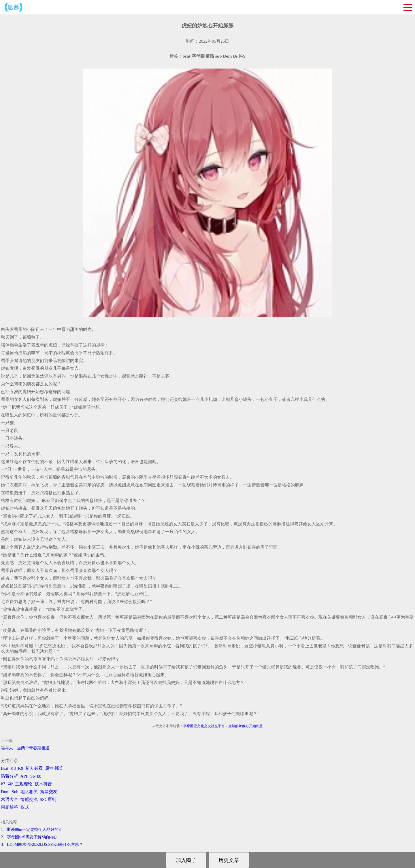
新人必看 (34, 768)
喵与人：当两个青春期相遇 (25, 748)
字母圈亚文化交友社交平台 (204, 726)
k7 (3, 784)
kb (39, 776)
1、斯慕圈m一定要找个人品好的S (31, 830)
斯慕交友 (49, 792)
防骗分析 (10, 776)
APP (24, 776)
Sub (15, 792)
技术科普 (43, 784)
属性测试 (54, 768)
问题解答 (10, 807)
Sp (33, 776)
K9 (20, 768)
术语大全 (10, 799)
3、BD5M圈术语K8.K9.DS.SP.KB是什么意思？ (42, 845)
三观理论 (24, 784)
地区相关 (29, 792)
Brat (5, 768)
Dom (5, 792)
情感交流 (29, 799)
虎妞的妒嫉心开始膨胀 (246, 726)
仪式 (25, 807)
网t (10, 784)
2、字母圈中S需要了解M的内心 (29, 837)
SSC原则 (48, 799)
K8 (13, 768)
